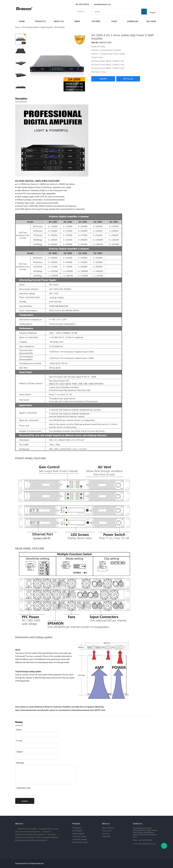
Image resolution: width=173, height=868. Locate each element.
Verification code (23, 788)
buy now (151, 21)
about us (59, 21)
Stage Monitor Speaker (80, 842)
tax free (96, 21)
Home (17, 27)
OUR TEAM (106, 837)
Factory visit (107, 831)
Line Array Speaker (79, 837)
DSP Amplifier (78, 831)
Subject (19, 752)
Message (20, 763)
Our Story (106, 834)
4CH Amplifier (60, 27)
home (22, 21)
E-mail (19, 741)
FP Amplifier (77, 828)
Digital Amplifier (47, 27)
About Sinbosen (108, 828)
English (153, 13)
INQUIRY (103, 79)
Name (18, 730)
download (133, 21)
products (40, 21)
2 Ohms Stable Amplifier (30, 27)
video (114, 21)
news (77, 21)
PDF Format (128, 79)
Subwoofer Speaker (80, 839)
